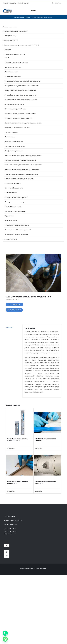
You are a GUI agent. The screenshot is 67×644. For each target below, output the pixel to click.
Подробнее (12, 448)
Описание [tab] (9, 327)
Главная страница (19, 17)
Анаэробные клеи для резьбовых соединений (21, 90)
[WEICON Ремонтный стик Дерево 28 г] (20, 465)
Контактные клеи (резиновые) (15, 146)
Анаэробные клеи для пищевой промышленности (22, 86)
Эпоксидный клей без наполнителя (17, 225)
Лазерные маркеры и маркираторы (16, 31)
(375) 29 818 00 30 (10, 531)
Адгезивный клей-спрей (13, 76)
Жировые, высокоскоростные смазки (18, 128)
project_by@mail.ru (11, 525)
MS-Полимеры (10, 58)
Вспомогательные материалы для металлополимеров (23, 123)
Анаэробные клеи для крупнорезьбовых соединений (23, 81)
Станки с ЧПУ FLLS (10, 239)
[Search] (53, 3)
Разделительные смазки (13, 207)
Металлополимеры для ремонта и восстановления (22, 169)
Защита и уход (10, 137)
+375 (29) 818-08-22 (9, 3)
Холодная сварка (11, 221)
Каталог (28, 17)
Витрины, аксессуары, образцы (16, 109)
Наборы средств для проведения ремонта (19, 179)
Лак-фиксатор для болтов (14, 151)
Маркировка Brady (10, 36)
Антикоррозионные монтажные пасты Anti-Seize (21, 100)
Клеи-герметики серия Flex (14, 142)
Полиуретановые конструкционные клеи (19, 202)
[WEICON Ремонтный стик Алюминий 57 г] (20, 422)
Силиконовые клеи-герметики (15, 211)
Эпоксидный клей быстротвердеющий (18, 230)
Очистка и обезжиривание (14, 188)
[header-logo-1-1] (8, 9)
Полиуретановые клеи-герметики (16, 197)
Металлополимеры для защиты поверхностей (21, 160)
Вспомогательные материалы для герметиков (21, 114)
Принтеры (7, 50)
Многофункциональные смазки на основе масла (21, 174)
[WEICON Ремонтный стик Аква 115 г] (47, 465)
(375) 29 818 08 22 (10, 529)
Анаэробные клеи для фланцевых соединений (21, 95)
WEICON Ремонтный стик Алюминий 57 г (18, 440)
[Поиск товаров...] (57, 3)
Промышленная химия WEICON (14, 54)
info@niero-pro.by (23, 3)
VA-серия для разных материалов (16, 63)
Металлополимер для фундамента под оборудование (23, 156)
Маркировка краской (11, 40)
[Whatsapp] (5, 639)
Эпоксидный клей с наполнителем (17, 235)
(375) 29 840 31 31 (10, 534)
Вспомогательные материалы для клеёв (19, 118)
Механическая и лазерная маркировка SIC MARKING (22, 45)
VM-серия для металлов (13, 67)
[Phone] (5, 633)
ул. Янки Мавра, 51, (13, 520)
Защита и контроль (12, 132)
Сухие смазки (10, 216)
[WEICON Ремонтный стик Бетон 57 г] (47, 422)
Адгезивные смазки (12, 72)
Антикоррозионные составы (14, 104)
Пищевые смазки (11, 193)
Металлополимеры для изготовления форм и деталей (23, 165)
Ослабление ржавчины (13, 183)
